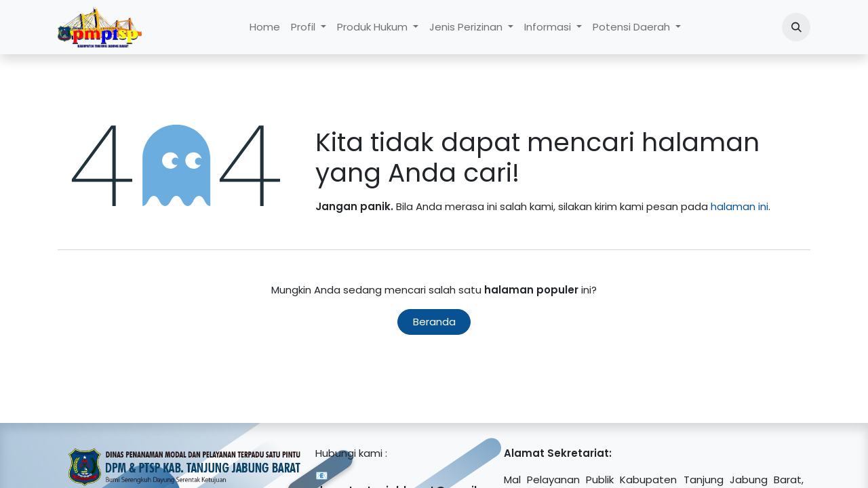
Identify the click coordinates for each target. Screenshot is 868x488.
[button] (796, 27)
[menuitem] (265, 27)
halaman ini (739, 206)
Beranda (434, 322)
